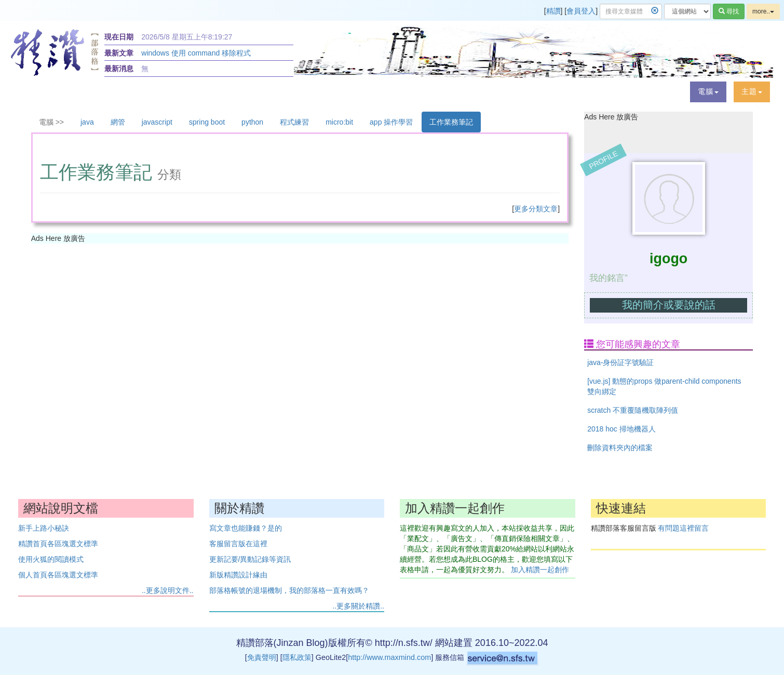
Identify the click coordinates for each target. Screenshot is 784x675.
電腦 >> (51, 122)
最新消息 (119, 69)
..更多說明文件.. (168, 590)
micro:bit (339, 122)
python (252, 122)
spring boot (207, 122)
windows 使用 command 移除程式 (196, 53)
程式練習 (294, 122)
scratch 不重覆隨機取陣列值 (633, 410)
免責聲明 (262, 657)
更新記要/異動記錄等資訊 (250, 559)
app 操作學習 (391, 122)
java (87, 122)
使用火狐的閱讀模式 (51, 559)
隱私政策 (297, 657)
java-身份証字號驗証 (620, 362)
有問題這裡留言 (683, 528)
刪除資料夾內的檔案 (620, 448)
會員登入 (581, 11)
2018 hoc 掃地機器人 (621, 429)
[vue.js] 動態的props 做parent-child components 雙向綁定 (664, 386)
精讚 (553, 11)
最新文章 (119, 53)
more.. (763, 11)
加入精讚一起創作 (540, 570)
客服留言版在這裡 (238, 544)
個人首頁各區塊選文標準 (58, 575)
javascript (157, 122)
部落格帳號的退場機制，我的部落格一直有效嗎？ (289, 590)
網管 (118, 122)
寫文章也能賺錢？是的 (246, 528)
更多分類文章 (536, 209)
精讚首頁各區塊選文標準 (58, 544)
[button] (708, 92)
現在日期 (119, 37)
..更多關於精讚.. (358, 606)
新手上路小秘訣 (44, 528)
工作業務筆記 (451, 122)
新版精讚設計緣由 (238, 575)
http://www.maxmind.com (389, 657)
